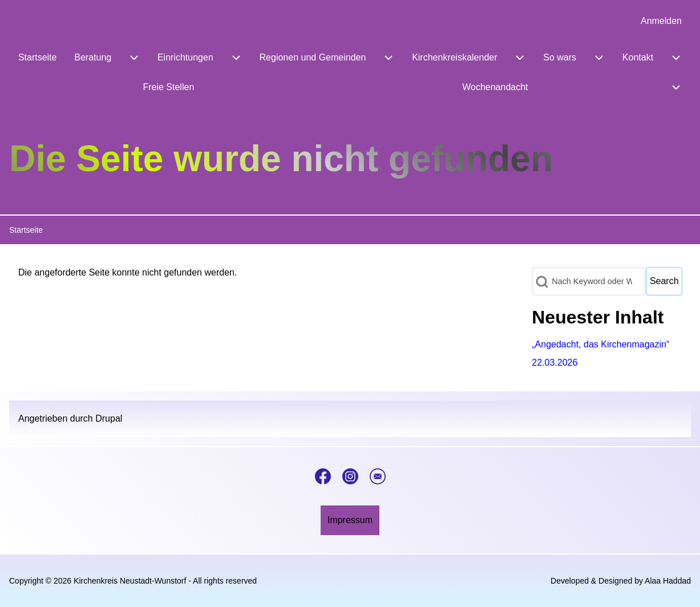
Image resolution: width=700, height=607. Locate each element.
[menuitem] (661, 21)
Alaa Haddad (668, 581)
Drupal (109, 418)
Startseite (26, 230)
